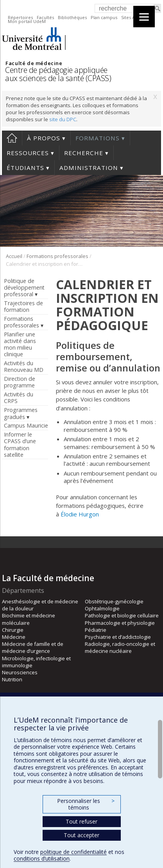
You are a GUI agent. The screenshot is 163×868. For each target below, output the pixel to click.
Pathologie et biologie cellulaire (122, 615)
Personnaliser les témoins (86, 804)
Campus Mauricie (26, 425)
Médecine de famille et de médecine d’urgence (33, 647)
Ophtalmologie (102, 608)
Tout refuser (81, 821)
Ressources (28, 153)
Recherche (84, 153)
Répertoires (20, 17)
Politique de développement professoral (24, 287)
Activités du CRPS (19, 398)
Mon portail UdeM (27, 21)
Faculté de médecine (34, 63)
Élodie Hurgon (80, 514)
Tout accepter (81, 835)
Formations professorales (57, 256)
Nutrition (12, 679)
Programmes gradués (21, 413)
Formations (98, 138)
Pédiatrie (96, 630)
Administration (89, 168)
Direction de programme (20, 382)
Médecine (14, 637)
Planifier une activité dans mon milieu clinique (20, 344)
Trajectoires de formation (23, 306)
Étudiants (25, 168)
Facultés (45, 17)
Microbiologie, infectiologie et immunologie (36, 662)
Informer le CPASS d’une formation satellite (20, 444)
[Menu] (144, 17)
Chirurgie (13, 630)
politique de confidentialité (73, 852)
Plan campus (104, 17)
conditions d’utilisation (42, 858)
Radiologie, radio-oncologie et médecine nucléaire (120, 647)
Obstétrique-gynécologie (114, 601)
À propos (44, 138)
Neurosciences (20, 672)
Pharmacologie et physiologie (120, 623)
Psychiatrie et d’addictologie (118, 637)
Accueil (12, 138)
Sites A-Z (130, 17)
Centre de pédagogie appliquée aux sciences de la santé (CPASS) (58, 74)
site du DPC (63, 119)
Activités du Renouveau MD (24, 366)
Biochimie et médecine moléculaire (29, 619)
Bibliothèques (72, 17)
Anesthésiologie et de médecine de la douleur (40, 605)
